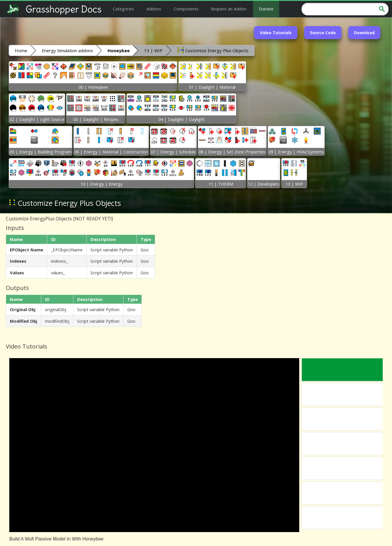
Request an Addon (229, 9)
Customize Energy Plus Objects (213, 50)
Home (21, 50)
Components (186, 9)
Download (364, 33)
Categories (123, 9)
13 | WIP (153, 50)
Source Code (323, 33)
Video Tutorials (276, 33)
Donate (266, 9)
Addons (154, 9)
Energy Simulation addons (67, 50)
